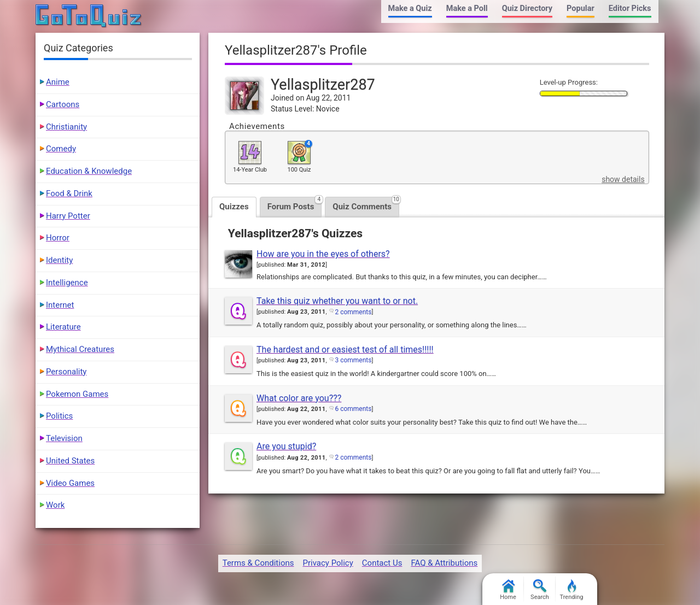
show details (623, 179)
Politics (59, 416)
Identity (59, 260)
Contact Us (382, 563)
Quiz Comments (366, 204)
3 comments (353, 360)
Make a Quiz (410, 8)
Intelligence (67, 283)
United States (70, 461)
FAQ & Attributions (444, 563)
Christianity (66, 127)
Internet (60, 305)
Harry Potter (68, 216)
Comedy (61, 149)
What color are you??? (299, 398)
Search (540, 590)
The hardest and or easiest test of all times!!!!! (345, 350)
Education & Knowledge (89, 171)
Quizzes (234, 207)
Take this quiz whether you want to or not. (337, 301)
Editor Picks (630, 8)
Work (55, 505)
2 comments (353, 312)
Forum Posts (295, 204)
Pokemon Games (77, 394)
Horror (58, 238)
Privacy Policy (328, 563)
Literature (63, 327)
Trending (572, 590)
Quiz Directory (527, 8)
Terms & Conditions (258, 563)
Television (64, 438)
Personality (66, 372)
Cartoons (63, 104)
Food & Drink (69, 193)
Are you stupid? (286, 446)
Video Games (70, 483)
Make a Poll (467, 8)
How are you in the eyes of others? (323, 254)
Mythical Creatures (80, 349)
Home (508, 590)
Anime (58, 82)
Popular (581, 8)
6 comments (353, 409)
